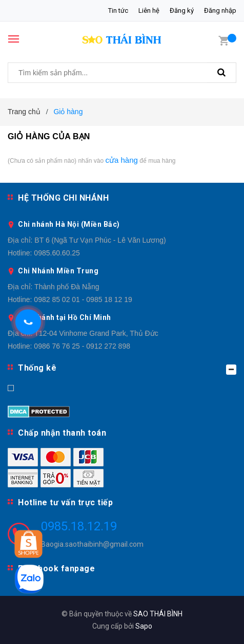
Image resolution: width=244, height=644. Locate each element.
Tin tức (118, 10)
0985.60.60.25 (57, 253)
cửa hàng (121, 160)
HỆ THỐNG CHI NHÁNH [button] (63, 198)
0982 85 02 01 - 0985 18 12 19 (83, 299)
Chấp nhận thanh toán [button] (62, 433)
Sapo (144, 626)
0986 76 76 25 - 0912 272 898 (82, 346)
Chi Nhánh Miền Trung (58, 271)
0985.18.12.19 (79, 526)
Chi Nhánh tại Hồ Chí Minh (65, 317)
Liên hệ (149, 10)
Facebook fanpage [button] (56, 568)
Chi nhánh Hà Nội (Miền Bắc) (69, 224)
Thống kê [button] (127, 369)
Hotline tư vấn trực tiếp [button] (65, 502)
